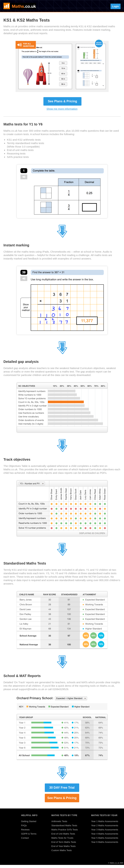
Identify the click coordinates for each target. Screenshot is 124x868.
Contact (25, 838)
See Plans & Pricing (62, 101)
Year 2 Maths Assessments (105, 825)
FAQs (24, 825)
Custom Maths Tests (62, 850)
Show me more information (62, 109)
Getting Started (29, 821)
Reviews (25, 830)
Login (116, 6)
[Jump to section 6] (62, 555)
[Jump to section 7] (62, 668)
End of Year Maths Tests (63, 846)
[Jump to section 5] (62, 451)
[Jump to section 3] (62, 237)
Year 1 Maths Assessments (105, 821)
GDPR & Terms (29, 834)
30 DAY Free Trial (62, 788)
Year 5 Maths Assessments (105, 838)
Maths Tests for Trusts (62, 838)
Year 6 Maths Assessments (105, 842)
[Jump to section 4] (62, 353)
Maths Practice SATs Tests (65, 830)
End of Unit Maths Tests (63, 834)
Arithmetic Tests (59, 821)
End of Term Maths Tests (64, 842)
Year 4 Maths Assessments (105, 834)
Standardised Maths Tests (64, 825)
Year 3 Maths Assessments (105, 830)
